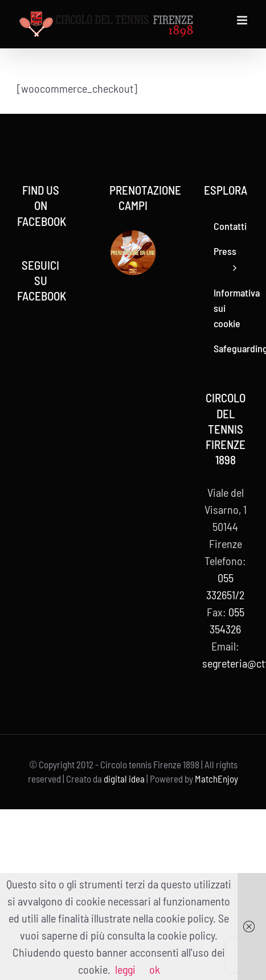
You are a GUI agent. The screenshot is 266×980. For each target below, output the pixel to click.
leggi (125, 969)
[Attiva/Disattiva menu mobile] (243, 20)
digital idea (124, 779)
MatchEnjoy (216, 779)
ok (155, 969)
